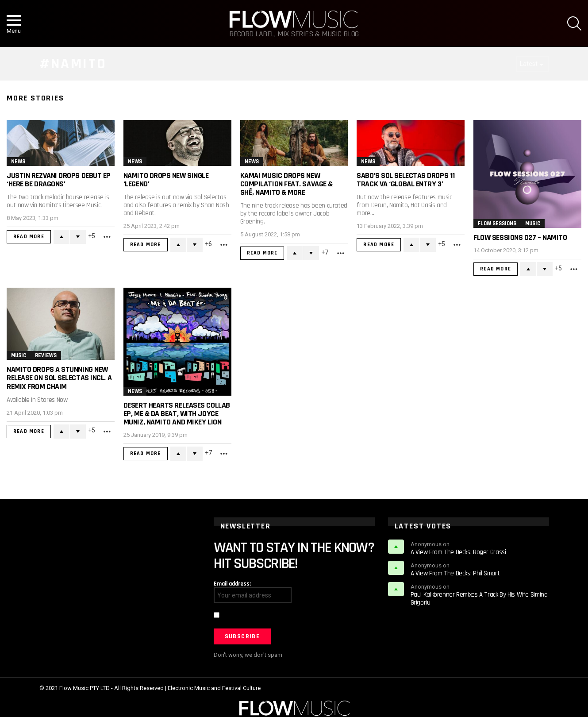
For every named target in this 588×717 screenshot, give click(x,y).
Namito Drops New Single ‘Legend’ (166, 180)
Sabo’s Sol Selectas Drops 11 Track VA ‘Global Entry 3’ (405, 180)
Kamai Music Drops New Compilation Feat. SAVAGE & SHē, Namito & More (286, 184)
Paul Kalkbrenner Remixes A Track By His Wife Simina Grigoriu (479, 599)
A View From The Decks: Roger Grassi (458, 552)
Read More (29, 237)
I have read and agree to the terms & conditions (284, 616)
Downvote (78, 237)
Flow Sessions (497, 224)
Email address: (232, 584)
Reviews (46, 355)
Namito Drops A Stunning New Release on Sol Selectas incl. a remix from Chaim (59, 378)
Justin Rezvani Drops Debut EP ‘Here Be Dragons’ (59, 180)
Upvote (61, 237)
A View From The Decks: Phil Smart (455, 573)
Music (533, 224)
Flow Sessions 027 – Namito (520, 237)
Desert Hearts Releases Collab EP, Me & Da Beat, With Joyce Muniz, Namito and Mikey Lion (177, 414)
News (18, 162)
